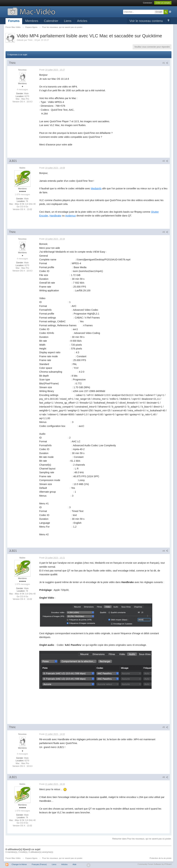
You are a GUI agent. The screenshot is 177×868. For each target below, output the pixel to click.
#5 (165, 727)
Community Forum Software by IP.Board (155, 864)
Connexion (148, 3)
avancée (170, 12)
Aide (74, 864)
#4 (165, 551)
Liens (68, 21)
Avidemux (70, 216)
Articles (82, 21)
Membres (32, 21)
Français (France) (39, 864)
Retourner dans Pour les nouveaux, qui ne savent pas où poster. (142, 839)
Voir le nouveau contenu (146, 21)
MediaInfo (96, 188)
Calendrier (51, 21)
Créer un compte (163, 3)
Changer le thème (19, 864)
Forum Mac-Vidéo (13, 858)
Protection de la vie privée (160, 858)
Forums (14, 21)
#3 (165, 232)
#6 (165, 777)
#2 (165, 161)
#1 (165, 63)
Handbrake (55, 216)
